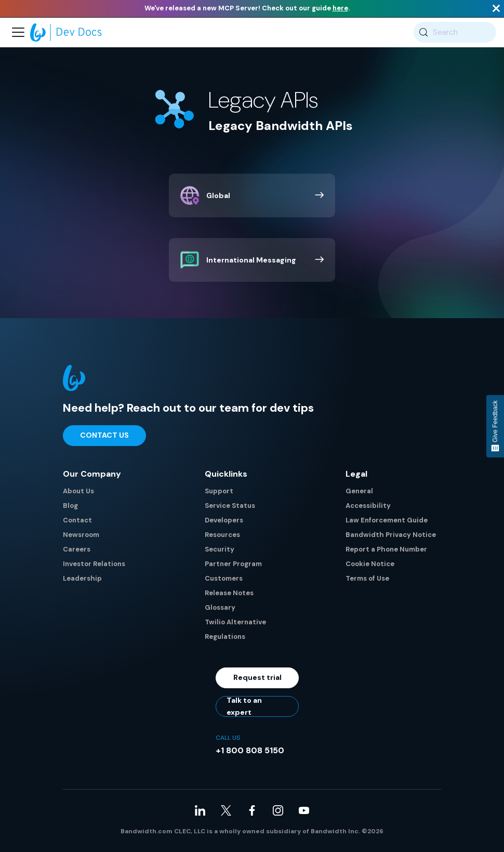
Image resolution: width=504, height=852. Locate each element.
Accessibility (368, 506)
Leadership (82, 578)
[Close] (496, 9)
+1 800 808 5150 (250, 750)
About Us (78, 491)
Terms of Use (367, 578)
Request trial (257, 677)
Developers (224, 520)
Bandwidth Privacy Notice (391, 535)
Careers (77, 549)
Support (219, 491)
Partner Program (233, 564)
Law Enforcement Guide (387, 520)
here (340, 8)
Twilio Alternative (235, 622)
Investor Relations (94, 564)
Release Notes (229, 593)
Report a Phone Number (386, 549)
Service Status (230, 506)
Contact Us (104, 435)
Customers (224, 578)
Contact (77, 520)
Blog (70, 506)
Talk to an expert (244, 706)
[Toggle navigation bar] (18, 32)
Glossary (220, 607)
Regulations (225, 637)
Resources (222, 535)
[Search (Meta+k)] (455, 32)
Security (220, 549)
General (359, 491)
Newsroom (81, 535)
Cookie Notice (370, 564)
